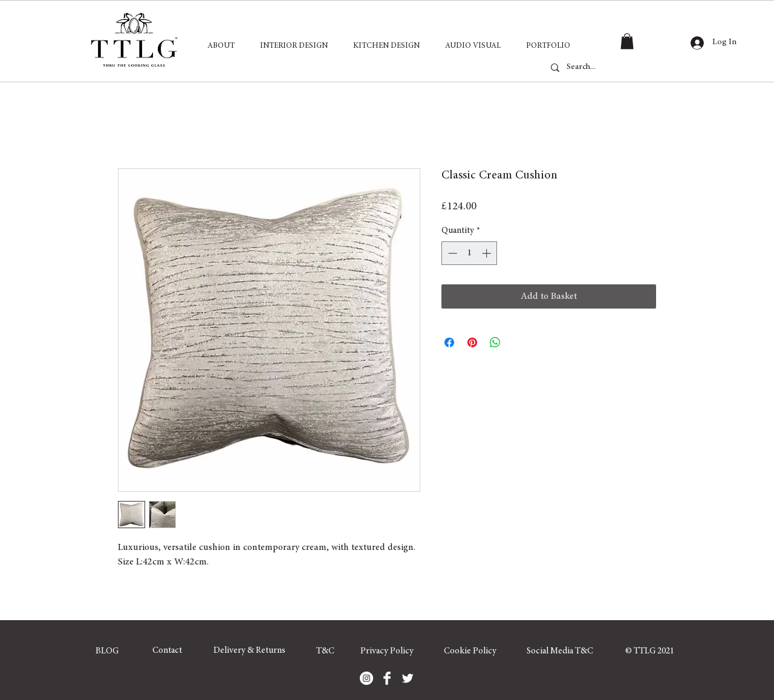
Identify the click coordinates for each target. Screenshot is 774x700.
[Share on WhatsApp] (495, 342)
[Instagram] (366, 678)
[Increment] (488, 253)
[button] (627, 41)
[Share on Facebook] (449, 342)
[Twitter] (408, 678)
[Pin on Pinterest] (472, 342)
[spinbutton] (470, 253)
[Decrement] (451, 253)
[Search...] (610, 68)
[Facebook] (387, 678)
